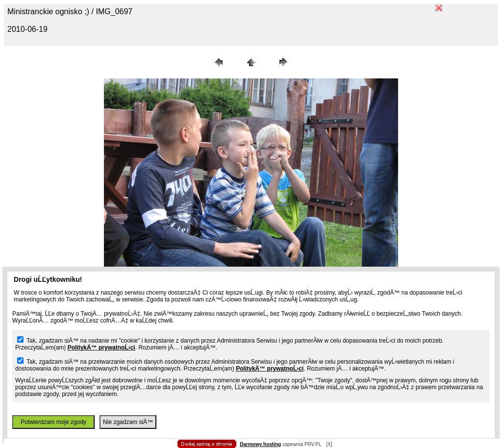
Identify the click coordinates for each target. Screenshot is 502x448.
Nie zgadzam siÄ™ (128, 422)
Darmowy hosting (260, 444)
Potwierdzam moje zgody (53, 422)
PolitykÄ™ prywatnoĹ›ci (101, 348)
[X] (329, 444)
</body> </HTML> (251, 49)
